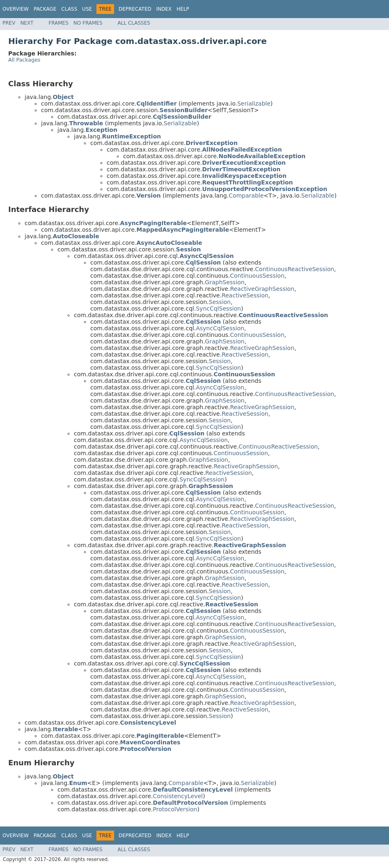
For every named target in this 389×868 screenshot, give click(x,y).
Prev (9, 23)
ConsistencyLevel (178, 796)
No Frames (88, 23)
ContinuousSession (257, 276)
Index (164, 9)
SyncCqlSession (218, 309)
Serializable (254, 104)
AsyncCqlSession (220, 328)
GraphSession (225, 282)
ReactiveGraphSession (262, 289)
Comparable (246, 196)
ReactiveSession (245, 295)
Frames (58, 23)
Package (45, 9)
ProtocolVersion (175, 809)
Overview (16, 9)
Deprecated (135, 9)
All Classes (134, 23)
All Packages (24, 60)
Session (220, 302)
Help (183, 9)
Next (27, 23)
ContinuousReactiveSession (295, 269)
